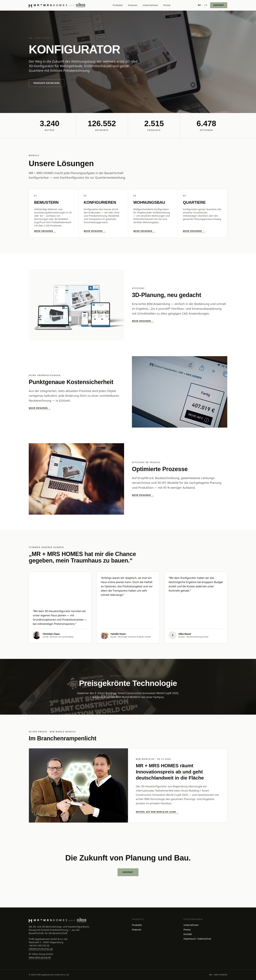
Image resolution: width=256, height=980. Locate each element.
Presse (167, 5)
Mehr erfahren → (45, 231)
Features (133, 5)
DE (199, 5)
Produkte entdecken (47, 83)
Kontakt (188, 934)
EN (206, 5)
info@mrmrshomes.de (41, 949)
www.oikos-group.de (40, 957)
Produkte (118, 5)
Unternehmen (150, 5)
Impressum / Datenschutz (197, 939)
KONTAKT (219, 5)
